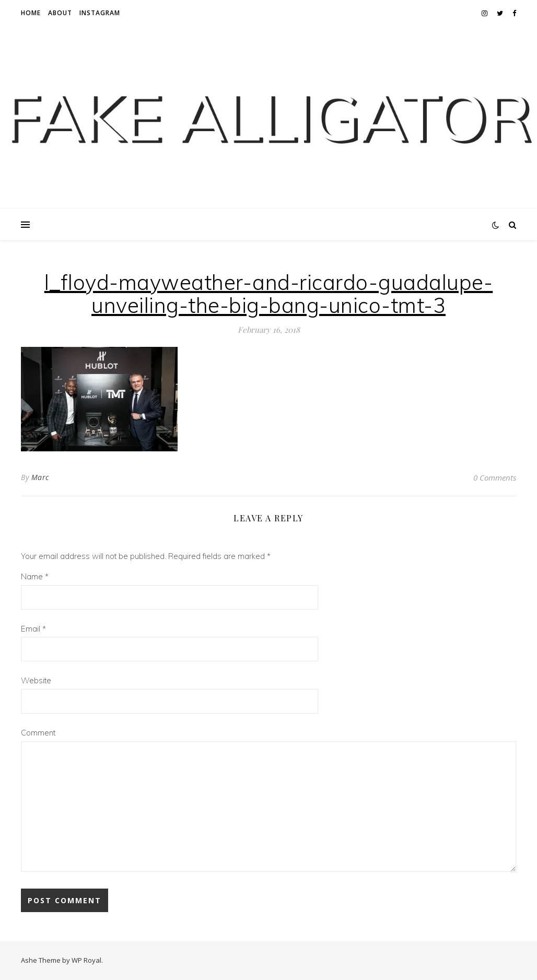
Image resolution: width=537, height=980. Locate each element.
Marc (40, 477)
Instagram (100, 13)
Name (35, 576)
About (60, 13)
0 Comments (495, 477)
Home (31, 13)
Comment (38, 733)
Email (33, 629)
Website (36, 680)
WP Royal (86, 960)
